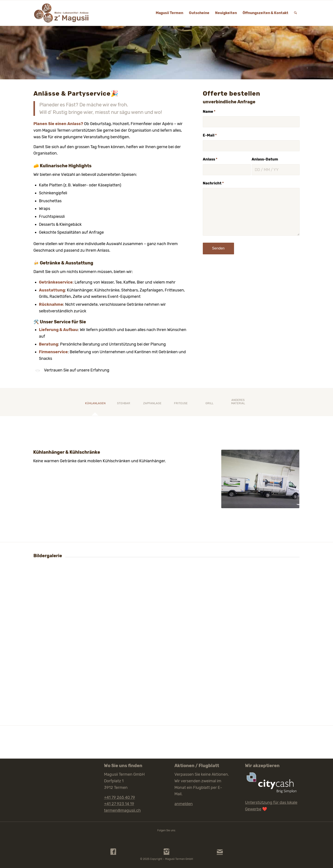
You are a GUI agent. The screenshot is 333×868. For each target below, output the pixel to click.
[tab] (95, 405)
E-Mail (210, 135)
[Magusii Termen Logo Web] (61, 13)
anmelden (184, 804)
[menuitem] (169, 13)
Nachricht (213, 183)
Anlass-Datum (265, 159)
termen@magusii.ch (122, 810)
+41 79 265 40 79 (120, 797)
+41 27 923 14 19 (119, 804)
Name (209, 112)
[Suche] (295, 13)
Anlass (210, 159)
